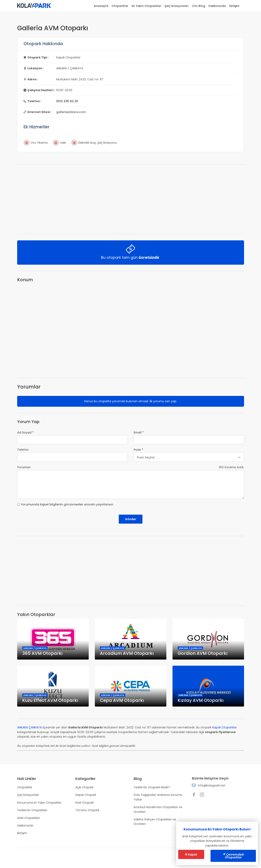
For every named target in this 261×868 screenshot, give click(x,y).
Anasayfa (101, 6)
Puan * (138, 450)
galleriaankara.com (71, 112)
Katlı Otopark (85, 803)
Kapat (191, 855)
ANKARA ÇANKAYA (29, 727)
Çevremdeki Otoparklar (233, 856)
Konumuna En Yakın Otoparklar (39, 803)
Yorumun (24, 467)
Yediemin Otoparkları (32, 810)
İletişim (234, 6)
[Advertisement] (131, 199)
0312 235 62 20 (67, 101)
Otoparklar (120, 6)
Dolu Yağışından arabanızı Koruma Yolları (158, 797)
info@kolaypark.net (212, 785)
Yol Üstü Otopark (87, 810)
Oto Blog (199, 6)
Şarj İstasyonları (177, 6)
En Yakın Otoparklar (146, 6)
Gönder (131, 519)
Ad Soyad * (25, 432)
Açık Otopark (85, 787)
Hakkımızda (217, 6)
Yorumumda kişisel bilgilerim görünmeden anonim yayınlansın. (67, 504)
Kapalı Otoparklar (225, 727)
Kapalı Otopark (86, 795)
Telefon (23, 450)
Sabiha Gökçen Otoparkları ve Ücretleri (155, 822)
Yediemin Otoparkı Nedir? (152, 787)
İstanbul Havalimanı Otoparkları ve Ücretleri (158, 809)
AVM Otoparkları (29, 818)
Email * (139, 432)
